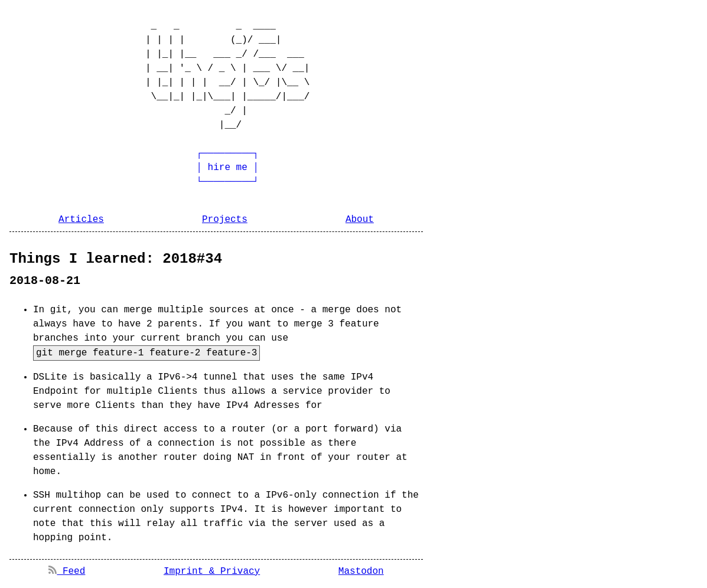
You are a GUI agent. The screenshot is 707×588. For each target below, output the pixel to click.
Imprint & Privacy (212, 571)
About (360, 220)
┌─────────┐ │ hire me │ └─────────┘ (191, 168)
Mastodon (361, 571)
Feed (67, 571)
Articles (81, 220)
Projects (225, 220)
